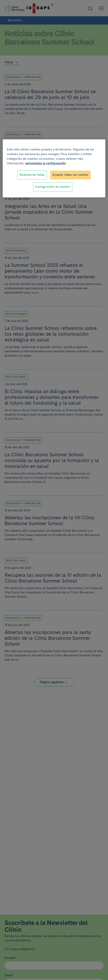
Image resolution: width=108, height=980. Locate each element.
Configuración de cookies (53, 187)
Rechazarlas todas (32, 175)
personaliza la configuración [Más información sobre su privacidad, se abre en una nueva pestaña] (46, 163)
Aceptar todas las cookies (70, 175)
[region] (54, 168)
